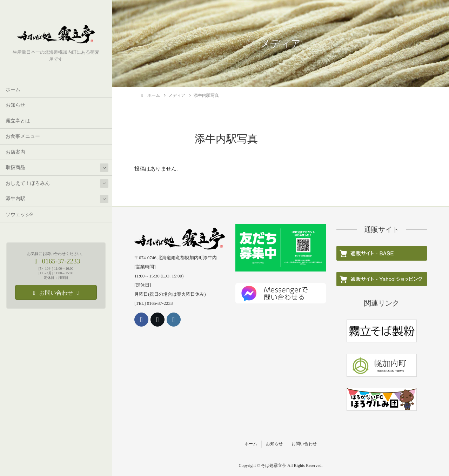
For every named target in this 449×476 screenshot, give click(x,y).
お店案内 (15, 152)
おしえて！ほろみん (28, 183)
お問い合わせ (304, 444)
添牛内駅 (15, 199)
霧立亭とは (18, 121)
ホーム (13, 90)
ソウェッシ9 (19, 214)
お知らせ (15, 105)
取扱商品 (15, 167)
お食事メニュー (23, 136)
